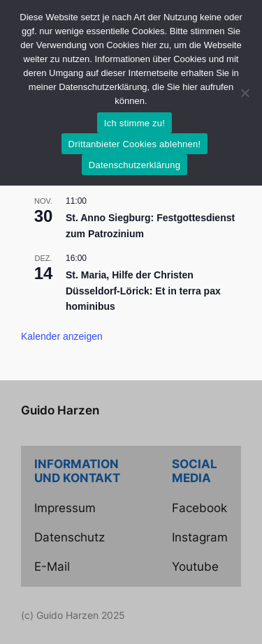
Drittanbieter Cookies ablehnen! (135, 144)
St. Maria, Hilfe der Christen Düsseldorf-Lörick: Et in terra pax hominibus (143, 291)
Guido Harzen (60, 410)
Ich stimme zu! (134, 123)
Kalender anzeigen (62, 336)
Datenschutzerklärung (134, 165)
